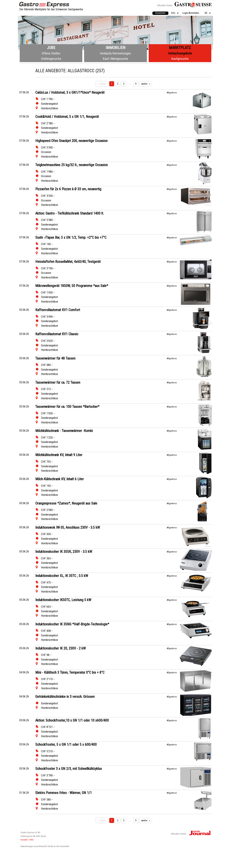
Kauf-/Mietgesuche (115, 59)
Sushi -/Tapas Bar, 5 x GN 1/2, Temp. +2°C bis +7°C (71, 237)
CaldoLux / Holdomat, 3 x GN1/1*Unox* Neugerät (70, 92)
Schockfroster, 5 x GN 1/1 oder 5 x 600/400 (66, 744)
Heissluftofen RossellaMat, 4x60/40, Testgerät (68, 262)
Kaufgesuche (180, 59)
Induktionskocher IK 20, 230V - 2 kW (60, 648)
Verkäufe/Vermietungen (115, 53)
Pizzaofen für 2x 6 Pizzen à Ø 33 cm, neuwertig (68, 189)
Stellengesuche (51, 59)
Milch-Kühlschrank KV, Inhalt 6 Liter (60, 479)
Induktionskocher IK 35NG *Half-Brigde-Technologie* (72, 624)
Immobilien (115, 48)
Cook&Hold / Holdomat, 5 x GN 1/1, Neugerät (67, 117)
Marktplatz (180, 48)
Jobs (51, 48)
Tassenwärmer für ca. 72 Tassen (58, 382)
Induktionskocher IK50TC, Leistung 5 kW (63, 600)
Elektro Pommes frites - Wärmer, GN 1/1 (64, 793)
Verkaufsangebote (180, 53)
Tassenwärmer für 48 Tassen (55, 358)
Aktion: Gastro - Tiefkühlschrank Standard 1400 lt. (70, 213)
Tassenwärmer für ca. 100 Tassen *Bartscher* (67, 407)
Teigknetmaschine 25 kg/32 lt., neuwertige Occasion (71, 165)
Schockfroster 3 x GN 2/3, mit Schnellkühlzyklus (69, 769)
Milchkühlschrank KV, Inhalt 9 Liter (59, 455)
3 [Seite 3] (124, 84)
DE (206, 13)
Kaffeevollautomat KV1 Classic (57, 334)
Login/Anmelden (191, 13)
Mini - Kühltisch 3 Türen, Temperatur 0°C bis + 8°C (70, 672)
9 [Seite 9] (136, 84)
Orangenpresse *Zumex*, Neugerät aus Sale (66, 503)
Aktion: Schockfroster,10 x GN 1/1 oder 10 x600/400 (72, 720)
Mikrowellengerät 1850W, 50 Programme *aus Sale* (72, 286)
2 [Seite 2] (118, 84)
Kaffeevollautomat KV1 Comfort (58, 310)
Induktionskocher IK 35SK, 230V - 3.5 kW (64, 552)
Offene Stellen (51, 53)
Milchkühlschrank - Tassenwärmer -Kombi (64, 431)
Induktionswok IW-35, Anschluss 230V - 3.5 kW (68, 527)
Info (173, 13)
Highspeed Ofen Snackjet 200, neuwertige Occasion (71, 141)
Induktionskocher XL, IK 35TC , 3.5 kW (62, 576)
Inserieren (160, 13)
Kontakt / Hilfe (27, 840)
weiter (144, 84)
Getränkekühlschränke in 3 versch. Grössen (65, 697)
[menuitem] (160, 13)
